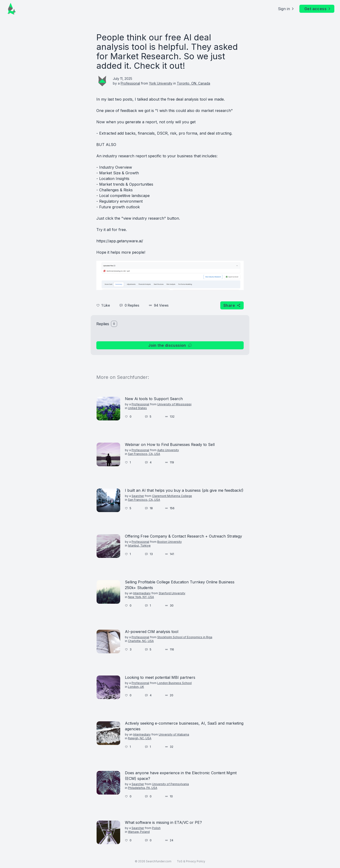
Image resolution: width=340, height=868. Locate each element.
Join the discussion (170, 345)
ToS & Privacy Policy (191, 861)
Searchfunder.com (159, 861)
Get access (318, 9)
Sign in (286, 9)
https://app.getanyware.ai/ (120, 241)
